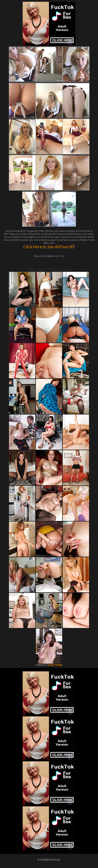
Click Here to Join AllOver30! (49, 247)
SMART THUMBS (55, 665)
